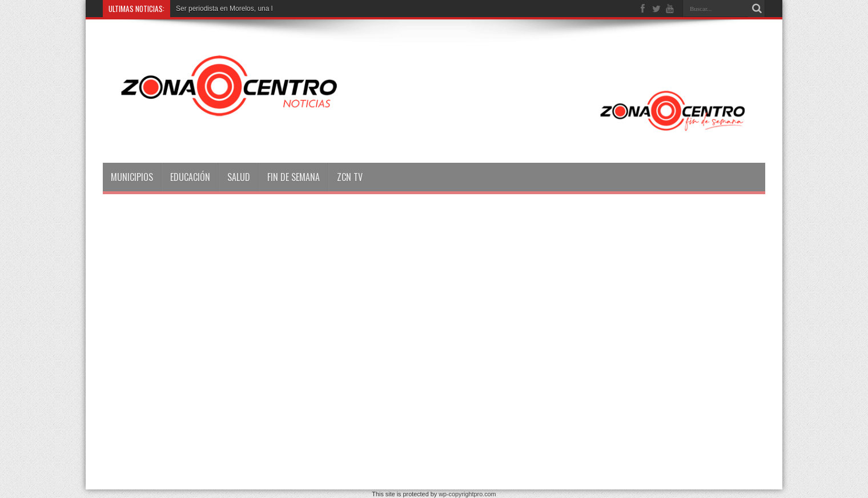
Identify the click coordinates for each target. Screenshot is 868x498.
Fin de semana (294, 177)
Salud (239, 177)
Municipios (132, 177)
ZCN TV (350, 177)
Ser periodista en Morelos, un (221, 9)
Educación (190, 177)
